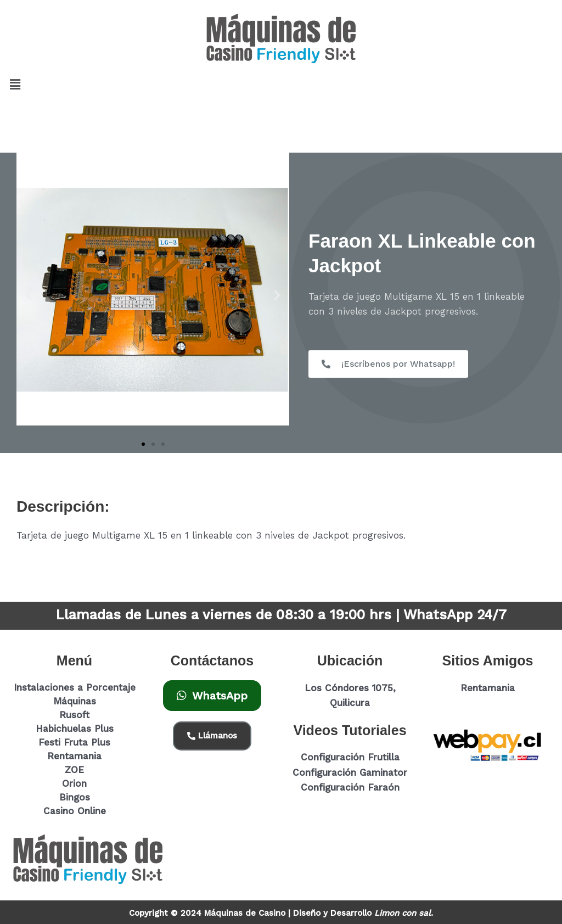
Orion (74, 783)
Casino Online (75, 811)
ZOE (74, 770)
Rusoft (74, 715)
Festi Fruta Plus (74, 742)
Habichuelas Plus (75, 729)
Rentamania (74, 756)
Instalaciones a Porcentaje (75, 687)
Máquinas (75, 701)
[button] (15, 85)
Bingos (75, 797)
